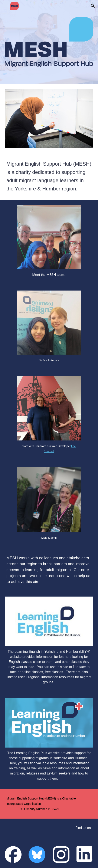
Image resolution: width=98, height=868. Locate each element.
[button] (5, 6)
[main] (49, 176)
